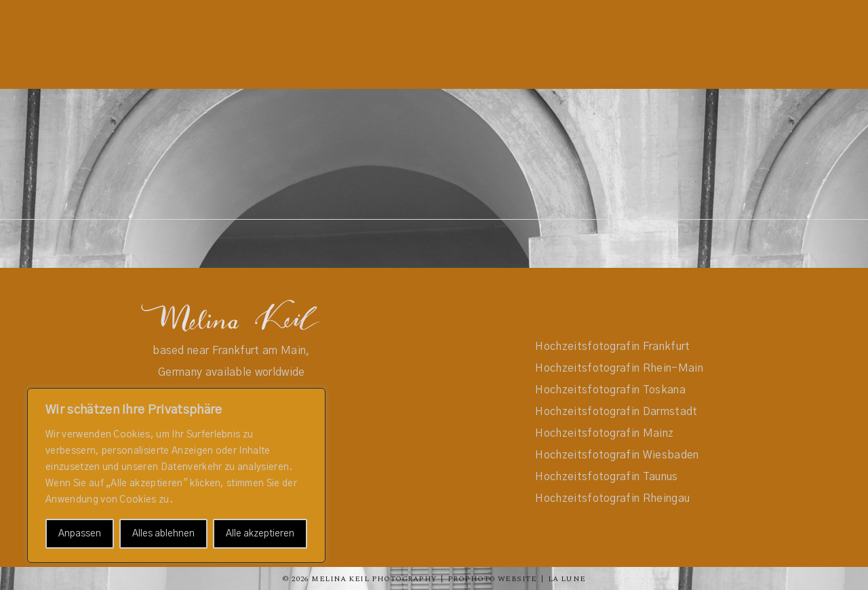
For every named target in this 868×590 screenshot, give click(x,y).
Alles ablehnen (163, 534)
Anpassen (80, 534)
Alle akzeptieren (260, 534)
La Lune (567, 579)
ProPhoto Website (492, 579)
